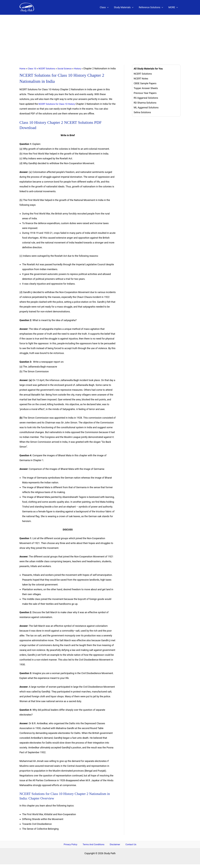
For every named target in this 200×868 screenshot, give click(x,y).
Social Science (68, 68)
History (82, 68)
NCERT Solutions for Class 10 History (58, 107)
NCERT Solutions (49, 68)
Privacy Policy (73, 848)
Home (23, 68)
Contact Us (129, 848)
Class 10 (33, 68)
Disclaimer (115, 848)
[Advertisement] (100, 35)
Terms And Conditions (95, 848)
